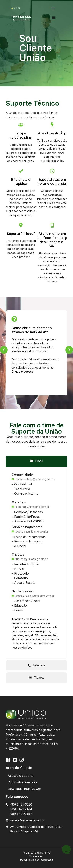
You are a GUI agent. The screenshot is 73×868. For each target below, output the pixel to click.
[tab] (36, 461)
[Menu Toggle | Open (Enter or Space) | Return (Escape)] (53, 8)
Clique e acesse (23, 371)
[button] (4, 350)
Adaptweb (47, 860)
